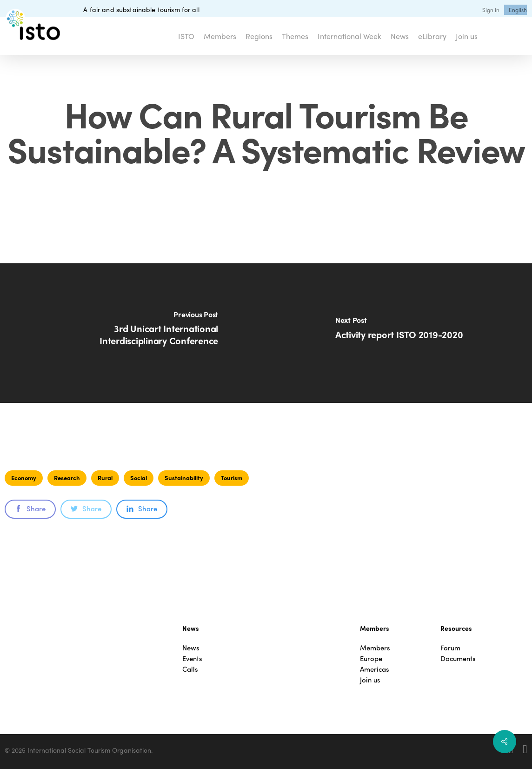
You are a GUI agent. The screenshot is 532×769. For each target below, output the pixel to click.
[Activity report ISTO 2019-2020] (399, 333)
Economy (24, 478)
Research (67, 478)
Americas (375, 669)
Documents (458, 659)
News (191, 648)
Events (192, 659)
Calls (190, 669)
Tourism (232, 478)
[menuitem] (518, 10)
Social (139, 478)
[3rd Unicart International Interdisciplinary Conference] (133, 333)
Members (375, 648)
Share (30, 508)
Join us (370, 680)
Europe (371, 659)
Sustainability (184, 478)
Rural (105, 478)
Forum (450, 648)
